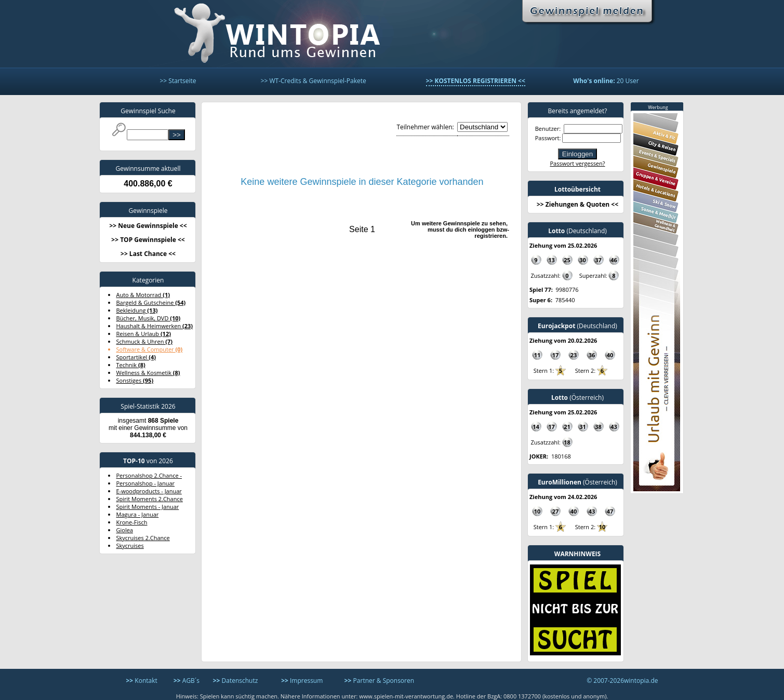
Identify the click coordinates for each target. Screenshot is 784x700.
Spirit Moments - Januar (148, 507)
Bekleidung (137, 310)
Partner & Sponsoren (379, 681)
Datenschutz (236, 681)
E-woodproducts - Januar (149, 491)
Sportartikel (136, 357)
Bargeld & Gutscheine (151, 302)
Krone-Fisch (132, 522)
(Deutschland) (577, 231)
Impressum (302, 681)
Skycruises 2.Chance (143, 538)
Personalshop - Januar (146, 483)
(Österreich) (577, 398)
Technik (131, 365)
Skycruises (130, 546)
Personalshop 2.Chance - (149, 475)
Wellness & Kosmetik (148, 373)
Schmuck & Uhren (145, 341)
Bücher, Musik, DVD (149, 318)
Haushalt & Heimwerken (155, 326)
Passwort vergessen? (577, 163)
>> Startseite (178, 81)
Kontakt (142, 681)
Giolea (125, 530)
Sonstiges (135, 380)
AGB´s (187, 681)
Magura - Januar (138, 514)
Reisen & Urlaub (144, 334)
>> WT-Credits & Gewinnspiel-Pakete (314, 81)
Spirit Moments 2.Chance (150, 499)
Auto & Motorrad (143, 295)
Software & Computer (150, 349)
